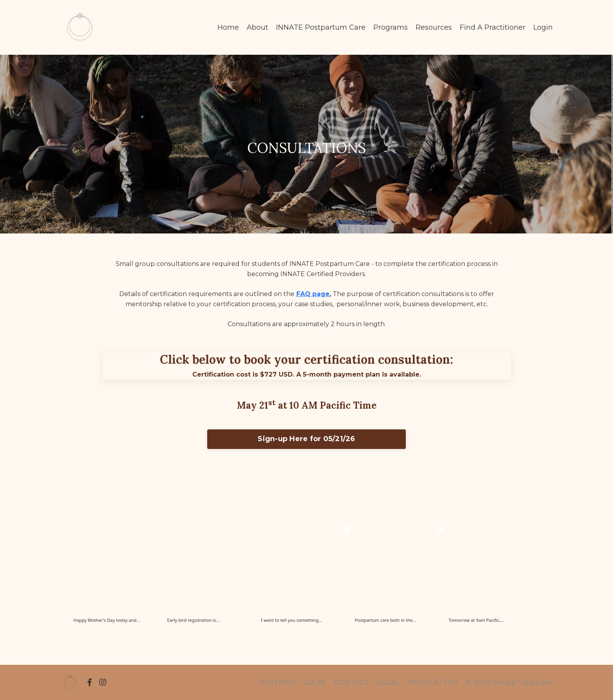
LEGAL (388, 682)
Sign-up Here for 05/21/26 (306, 439)
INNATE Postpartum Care (321, 27)
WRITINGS (277, 682)
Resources (434, 27)
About (257, 27)
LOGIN (315, 682)
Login (543, 27)
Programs (391, 27)
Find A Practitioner (493, 27)
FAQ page (313, 294)
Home (228, 27)
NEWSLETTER (433, 682)
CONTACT (351, 682)
